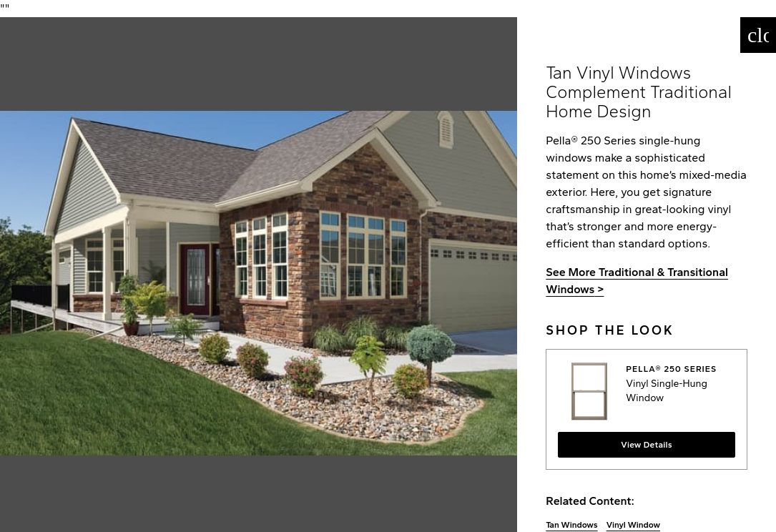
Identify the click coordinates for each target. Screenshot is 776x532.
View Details (647, 445)
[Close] (758, 35)
